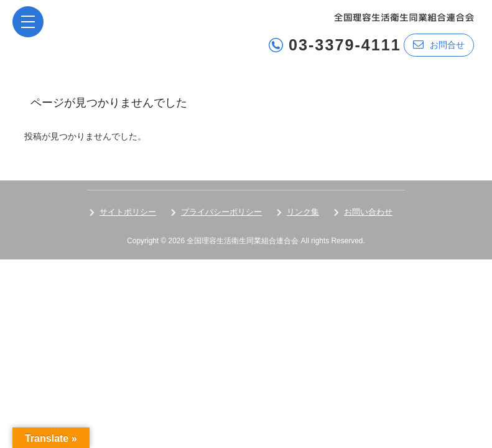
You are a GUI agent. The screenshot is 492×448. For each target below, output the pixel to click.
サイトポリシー (128, 212)
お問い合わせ (368, 212)
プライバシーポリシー (221, 212)
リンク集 (303, 212)
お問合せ (439, 44)
